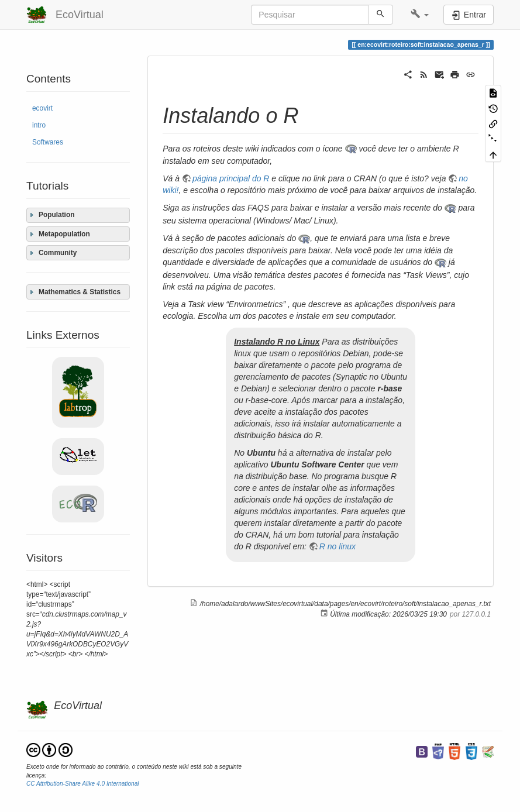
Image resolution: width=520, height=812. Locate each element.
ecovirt (42, 108)
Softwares (48, 142)
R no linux (338, 546)
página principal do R (231, 178)
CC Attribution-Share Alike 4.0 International (83, 784)
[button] (420, 15)
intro (39, 125)
